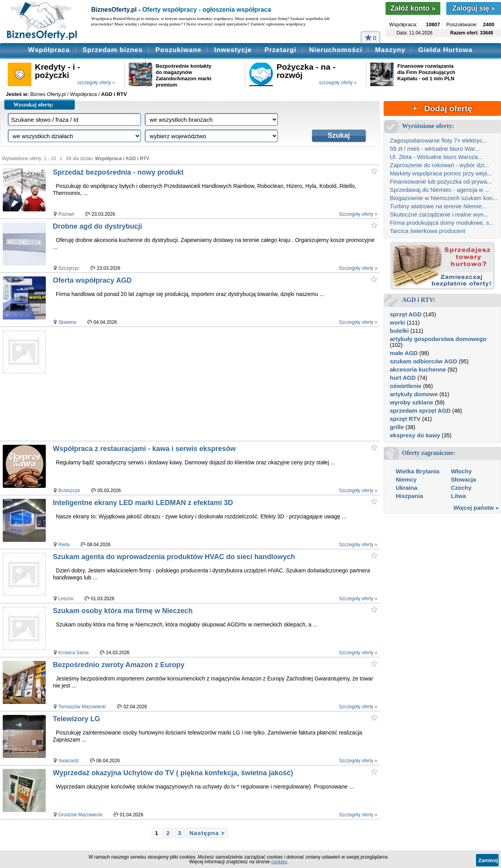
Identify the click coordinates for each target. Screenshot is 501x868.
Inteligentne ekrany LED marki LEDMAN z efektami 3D (143, 503)
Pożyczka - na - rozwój (306, 71)
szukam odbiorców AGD (424, 361)
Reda (64, 545)
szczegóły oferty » (96, 83)
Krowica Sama (73, 653)
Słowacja (463, 479)
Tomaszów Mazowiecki (82, 707)
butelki (399, 331)
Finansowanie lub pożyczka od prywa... (441, 181)
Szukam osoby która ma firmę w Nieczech (123, 611)
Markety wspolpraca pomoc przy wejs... (441, 173)
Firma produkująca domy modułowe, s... (442, 223)
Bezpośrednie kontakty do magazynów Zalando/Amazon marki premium (184, 75)
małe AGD (404, 353)
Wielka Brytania (418, 471)
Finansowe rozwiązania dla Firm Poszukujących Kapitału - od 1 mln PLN (426, 72)
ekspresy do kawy (415, 435)
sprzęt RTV (405, 419)
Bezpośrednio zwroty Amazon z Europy (119, 665)
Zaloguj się (473, 8)
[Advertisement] (199, 384)
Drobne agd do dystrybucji (97, 226)
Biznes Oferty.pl (48, 94)
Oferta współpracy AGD (92, 280)
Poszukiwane (178, 50)
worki (397, 322)
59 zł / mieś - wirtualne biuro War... (435, 149)
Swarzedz (69, 761)
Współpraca (49, 50)
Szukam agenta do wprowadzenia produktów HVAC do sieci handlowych (174, 557)
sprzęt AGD (406, 314)
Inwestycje (233, 50)
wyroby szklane (412, 402)
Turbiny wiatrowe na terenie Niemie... (438, 206)
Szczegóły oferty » (358, 214)
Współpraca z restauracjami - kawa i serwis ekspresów (144, 449)
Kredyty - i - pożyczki (58, 71)
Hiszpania (409, 496)
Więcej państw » (476, 508)
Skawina (67, 322)
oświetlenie (406, 386)
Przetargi (281, 50)
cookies (279, 862)
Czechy (461, 488)
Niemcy (406, 479)
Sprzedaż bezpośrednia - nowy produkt (118, 172)
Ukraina (406, 488)
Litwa (458, 496)
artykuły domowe (414, 394)
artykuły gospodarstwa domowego (438, 339)
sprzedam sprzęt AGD (420, 411)
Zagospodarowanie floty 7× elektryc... (439, 140)
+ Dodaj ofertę (442, 108)
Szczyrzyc (69, 268)
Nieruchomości (336, 50)
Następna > (207, 833)
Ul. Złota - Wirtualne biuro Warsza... (436, 157)
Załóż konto (413, 8)
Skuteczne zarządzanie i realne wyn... (439, 214)
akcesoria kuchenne (418, 369)
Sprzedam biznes (113, 50)
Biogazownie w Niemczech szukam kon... (444, 198)
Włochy (461, 471)
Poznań (66, 214)
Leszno (66, 599)
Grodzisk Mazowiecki (80, 815)
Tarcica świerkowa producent (428, 231)
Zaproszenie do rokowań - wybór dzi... (439, 165)
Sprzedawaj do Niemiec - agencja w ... (440, 190)
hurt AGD (403, 378)
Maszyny (390, 50)
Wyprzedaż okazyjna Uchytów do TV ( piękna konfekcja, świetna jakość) (173, 773)
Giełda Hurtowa (445, 50)
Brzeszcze (69, 491)
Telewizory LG (77, 719)
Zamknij (488, 860)
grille (397, 427)
